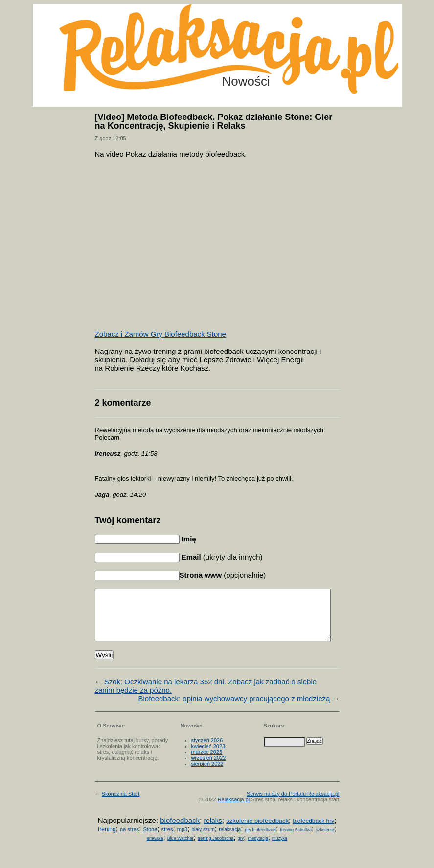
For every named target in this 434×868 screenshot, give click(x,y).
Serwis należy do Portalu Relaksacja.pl (293, 804)
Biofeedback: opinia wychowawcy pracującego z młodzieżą (234, 709)
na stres (129, 840)
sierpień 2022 (207, 774)
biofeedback (180, 831)
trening (107, 840)
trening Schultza (296, 840)
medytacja (258, 848)
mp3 (182, 840)
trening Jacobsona (216, 848)
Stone (150, 840)
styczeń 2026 (207, 751)
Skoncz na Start (121, 804)
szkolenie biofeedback (257, 831)
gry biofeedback (261, 840)
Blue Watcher (181, 848)
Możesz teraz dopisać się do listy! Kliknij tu (394, 41)
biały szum (203, 840)
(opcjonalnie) (223, 575)
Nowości (246, 81)
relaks (213, 831)
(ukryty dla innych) (221, 557)
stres (167, 840)
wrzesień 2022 (209, 768)
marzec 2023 (207, 762)
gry (241, 848)
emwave (155, 848)
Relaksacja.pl (234, 810)
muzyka (280, 848)
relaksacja (230, 840)
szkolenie (325, 840)
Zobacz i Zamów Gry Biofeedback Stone (160, 334)
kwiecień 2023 (208, 756)
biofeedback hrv (313, 831)
